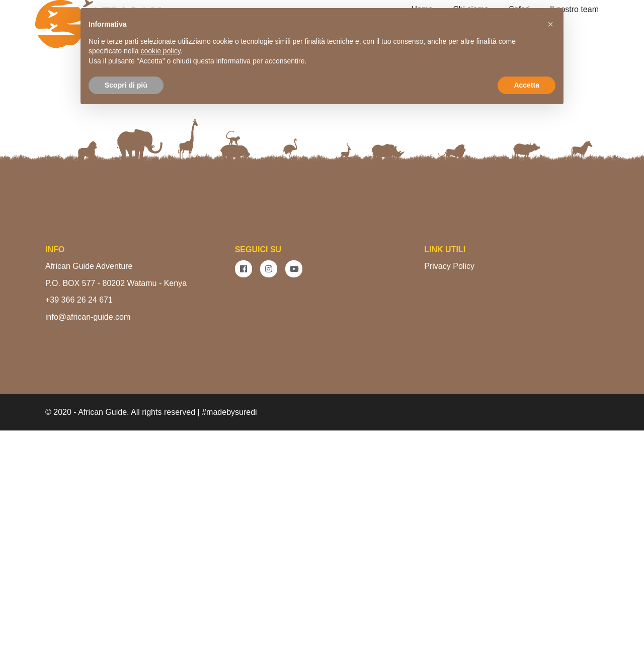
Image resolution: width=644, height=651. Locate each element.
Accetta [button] (527, 85)
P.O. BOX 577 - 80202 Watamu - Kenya (116, 504)
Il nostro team (574, 9)
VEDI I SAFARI (366, 241)
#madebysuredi (229, 633)
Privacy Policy (449, 487)
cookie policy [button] (161, 51)
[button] (550, 24)
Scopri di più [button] (126, 85)
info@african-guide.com (88, 537)
